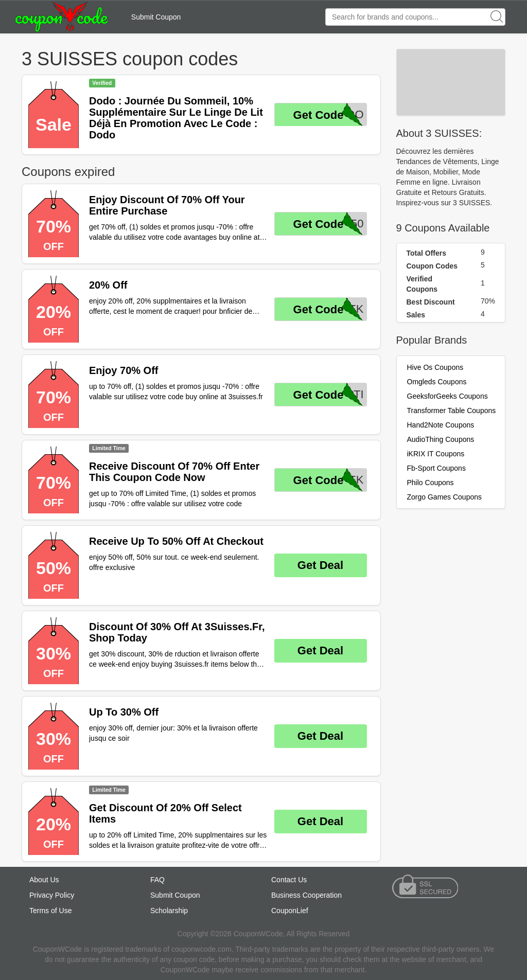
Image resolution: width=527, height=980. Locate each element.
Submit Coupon (156, 17)
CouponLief (290, 911)
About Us (44, 880)
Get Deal (320, 565)
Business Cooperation (306, 895)
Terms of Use (50, 911)
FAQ (157, 880)
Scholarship (169, 911)
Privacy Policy (52, 895)
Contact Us (289, 880)
